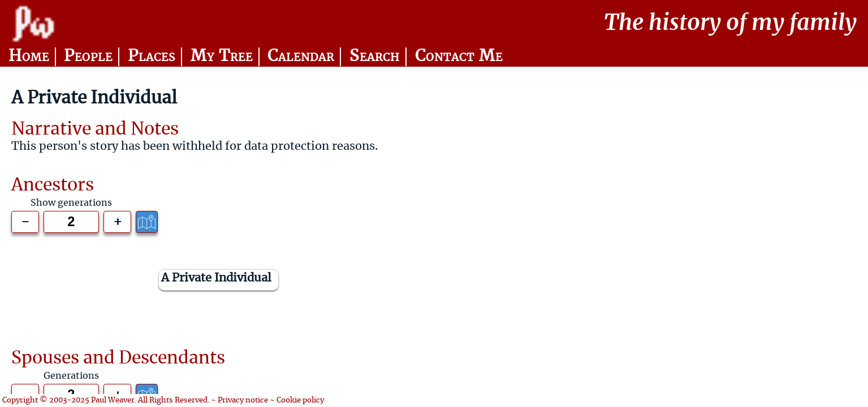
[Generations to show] (71, 222)
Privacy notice (243, 400)
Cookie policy (300, 400)
